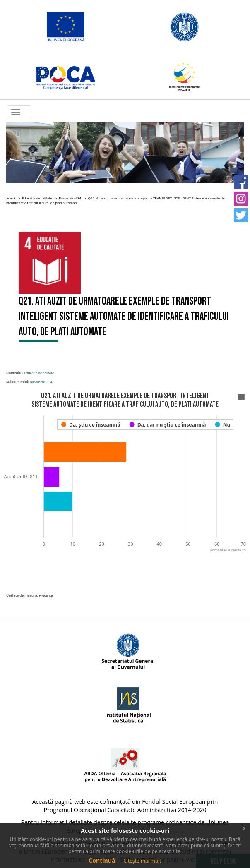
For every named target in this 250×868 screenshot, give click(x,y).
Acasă (11, 198)
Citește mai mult (142, 861)
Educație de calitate (37, 198)
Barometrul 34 (70, 198)
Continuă (102, 860)
